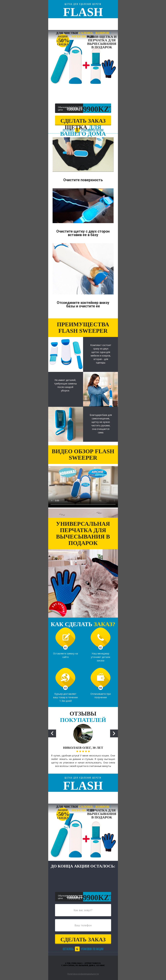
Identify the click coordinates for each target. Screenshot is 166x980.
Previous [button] (52, 733)
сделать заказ (83, 121)
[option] (83, 748)
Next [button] (114, 733)
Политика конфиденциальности (83, 974)
